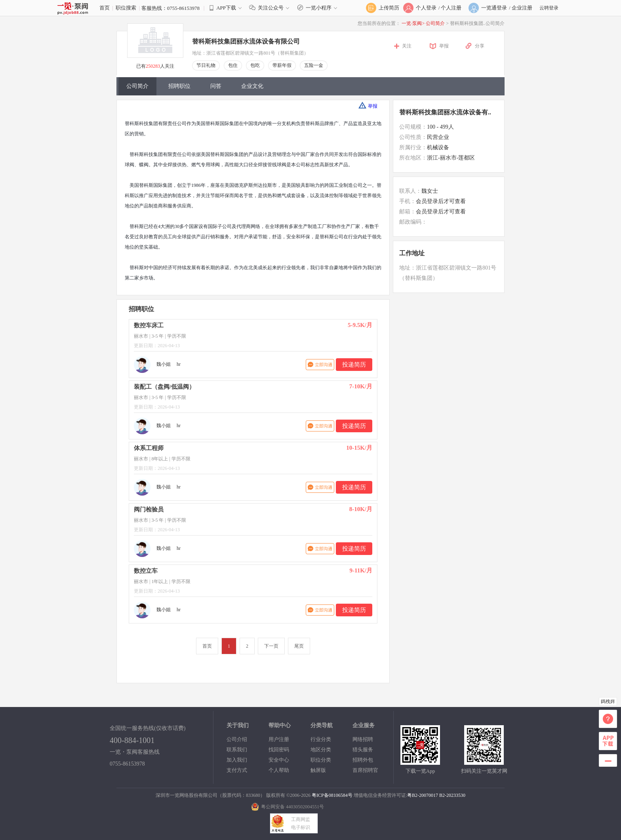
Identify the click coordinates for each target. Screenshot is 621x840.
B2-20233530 (452, 795)
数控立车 (146, 571)
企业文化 (252, 86)
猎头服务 (363, 750)
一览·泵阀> (413, 23)
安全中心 (279, 760)
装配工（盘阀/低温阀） (164, 387)
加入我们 (237, 760)
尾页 (299, 646)
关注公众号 (271, 8)
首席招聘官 (365, 770)
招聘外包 (363, 760)
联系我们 (237, 750)
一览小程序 (318, 8)
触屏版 (318, 770)
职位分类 (321, 760)
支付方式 (237, 770)
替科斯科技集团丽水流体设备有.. (445, 112)
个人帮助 (279, 770)
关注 (407, 46)
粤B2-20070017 (423, 795)
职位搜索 (126, 8)
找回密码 (279, 750)
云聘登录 (549, 8)
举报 (444, 46)
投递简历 (354, 365)
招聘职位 (179, 86)
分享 (480, 46)
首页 (105, 8)
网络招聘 (363, 739)
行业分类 (321, 739)
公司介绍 (237, 739)
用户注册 (279, 739)
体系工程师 (149, 448)
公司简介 (436, 23)
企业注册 (522, 8)
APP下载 (226, 8)
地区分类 (321, 750)
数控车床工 (149, 325)
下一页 (271, 646)
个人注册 (451, 8)
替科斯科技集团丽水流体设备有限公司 (246, 41)
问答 (216, 86)
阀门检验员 (149, 509)
